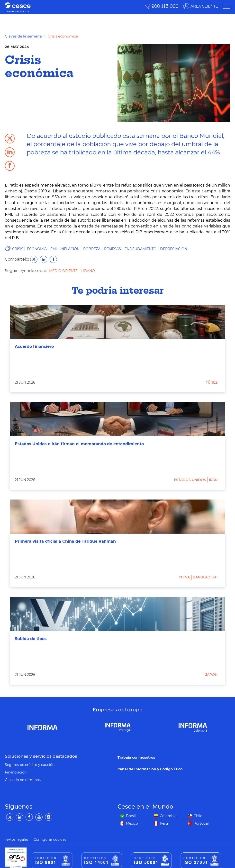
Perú (164, 823)
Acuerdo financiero (34, 346)
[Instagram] (49, 817)
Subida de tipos (31, 639)
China (184, 577)
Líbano (88, 271)
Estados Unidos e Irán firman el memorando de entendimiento (79, 444)
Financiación (16, 772)
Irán (213, 480)
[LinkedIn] (19, 817)
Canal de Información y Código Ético (150, 769)
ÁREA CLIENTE (204, 6)
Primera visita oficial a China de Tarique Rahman (65, 541)
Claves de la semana (23, 36)
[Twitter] (10, 817)
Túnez (212, 382)
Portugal (201, 823)
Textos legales (17, 840)
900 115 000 (165, 6)
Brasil (131, 816)
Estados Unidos (190, 480)
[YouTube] (39, 817)
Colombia (168, 816)
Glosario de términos (23, 780)
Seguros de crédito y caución (30, 765)
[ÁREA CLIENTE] (226, 6)
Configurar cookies (50, 840)
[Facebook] (29, 817)
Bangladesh (205, 577)
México (132, 823)
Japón (211, 675)
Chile (198, 816)
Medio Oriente (64, 271)
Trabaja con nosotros (136, 757)
